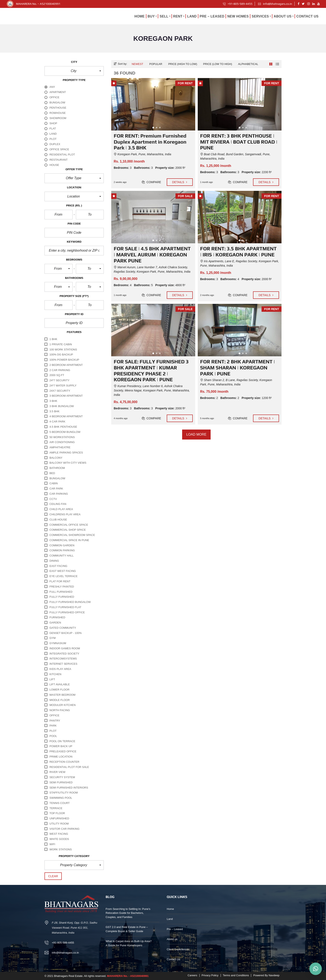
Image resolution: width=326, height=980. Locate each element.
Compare (152, 182)
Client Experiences (178, 949)
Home (170, 909)
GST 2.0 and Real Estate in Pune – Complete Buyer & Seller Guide (127, 929)
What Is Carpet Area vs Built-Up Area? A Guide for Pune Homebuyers (129, 943)
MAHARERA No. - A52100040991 (128, 976)
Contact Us (173, 959)
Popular (156, 64)
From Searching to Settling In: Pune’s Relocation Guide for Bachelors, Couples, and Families (128, 913)
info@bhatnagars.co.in (275, 4)
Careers (192, 975)
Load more (196, 435)
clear (53, 876)
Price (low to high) (218, 64)
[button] (74, 71)
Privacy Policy (210, 975)
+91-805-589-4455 (238, 4)
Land (170, 919)
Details (180, 182)
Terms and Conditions (236, 975)
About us (172, 939)
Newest (137, 64)
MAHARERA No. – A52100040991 (38, 4)
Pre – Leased (175, 929)
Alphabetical (248, 64)
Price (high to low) (183, 64)
